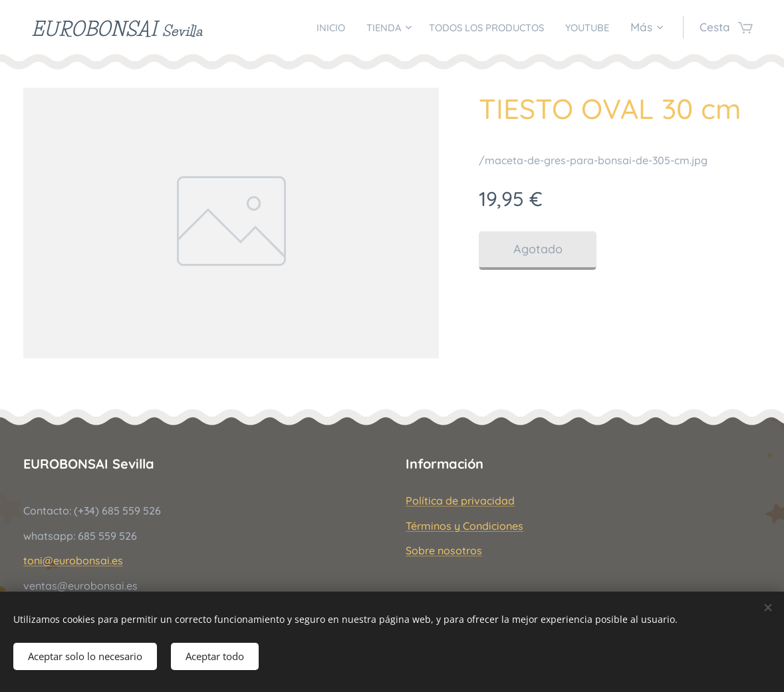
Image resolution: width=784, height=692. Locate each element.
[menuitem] (297, 27)
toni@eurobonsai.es (73, 560)
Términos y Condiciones (464, 526)
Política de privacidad (460, 501)
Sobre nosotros (444, 550)
